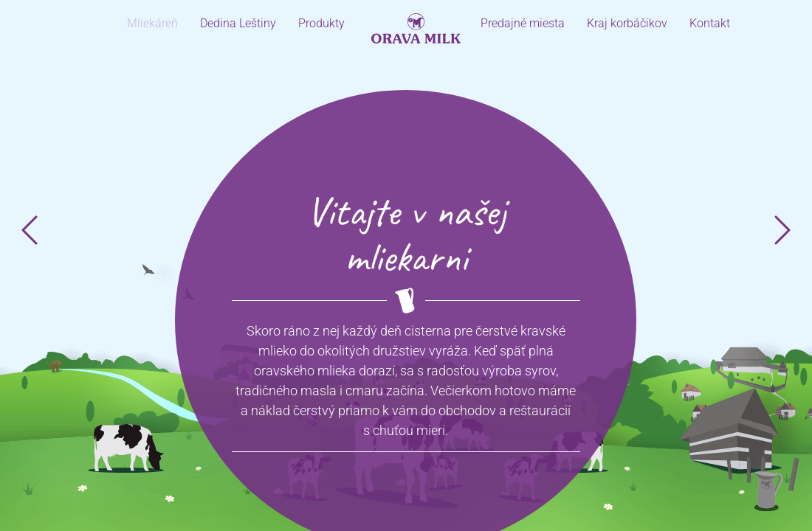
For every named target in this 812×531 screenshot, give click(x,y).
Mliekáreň (152, 23)
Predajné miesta (523, 23)
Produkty (321, 23)
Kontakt (710, 23)
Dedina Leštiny (238, 23)
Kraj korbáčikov (627, 23)
